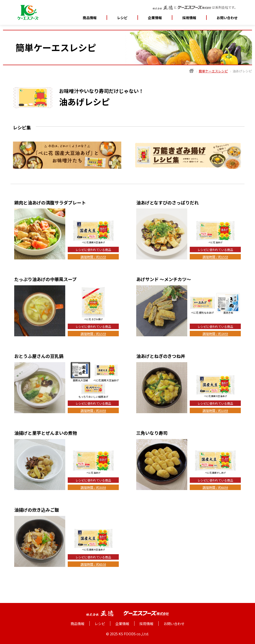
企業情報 (122, 624)
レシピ (122, 18)
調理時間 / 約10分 (215, 411)
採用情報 (189, 18)
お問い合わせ (227, 18)
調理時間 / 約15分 (93, 257)
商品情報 (90, 18)
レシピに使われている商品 (93, 250)
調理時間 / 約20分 (215, 334)
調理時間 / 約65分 (93, 564)
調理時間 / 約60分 (215, 487)
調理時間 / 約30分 (93, 411)
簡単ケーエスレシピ (213, 71)
